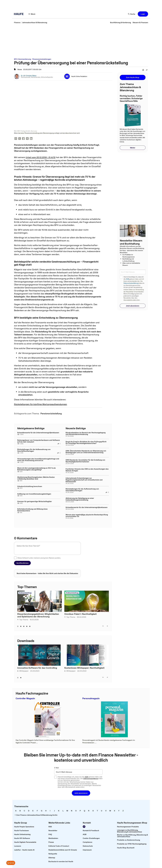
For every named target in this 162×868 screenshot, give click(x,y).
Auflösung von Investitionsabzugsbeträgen (34, 494)
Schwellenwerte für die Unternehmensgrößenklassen (38, 433)
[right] (107, 626)
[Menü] (32, 14)
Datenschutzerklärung (131, 283)
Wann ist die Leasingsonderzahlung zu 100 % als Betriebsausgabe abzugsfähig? (36, 469)
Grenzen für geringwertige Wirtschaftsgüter (35, 501)
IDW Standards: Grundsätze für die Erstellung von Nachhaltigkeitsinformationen (85, 461)
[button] (143, 14)
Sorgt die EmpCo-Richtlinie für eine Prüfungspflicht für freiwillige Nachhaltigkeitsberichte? (86, 443)
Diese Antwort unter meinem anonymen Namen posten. (39, 558)
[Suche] (132, 14)
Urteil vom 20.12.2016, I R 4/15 (41, 157)
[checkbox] (15, 558)
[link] (17, 22)
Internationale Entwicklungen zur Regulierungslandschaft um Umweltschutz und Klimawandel (84, 480)
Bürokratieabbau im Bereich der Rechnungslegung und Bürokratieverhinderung (86, 434)
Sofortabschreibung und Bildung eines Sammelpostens (32, 510)
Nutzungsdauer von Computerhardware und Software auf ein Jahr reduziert (39, 441)
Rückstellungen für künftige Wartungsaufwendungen (41, 404)
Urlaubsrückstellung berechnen (30, 486)
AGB (127, 279)
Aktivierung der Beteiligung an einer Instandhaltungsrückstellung (80, 499)
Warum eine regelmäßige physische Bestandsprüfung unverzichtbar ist (87, 516)
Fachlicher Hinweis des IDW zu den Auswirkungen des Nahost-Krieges (87, 470)
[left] (103, 626)
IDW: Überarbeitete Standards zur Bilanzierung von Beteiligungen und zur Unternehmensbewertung (86, 452)
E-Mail (57, 768)
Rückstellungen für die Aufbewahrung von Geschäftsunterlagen (34, 450)
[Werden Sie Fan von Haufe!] (84, 827)
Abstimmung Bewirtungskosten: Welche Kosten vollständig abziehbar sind (36, 478)
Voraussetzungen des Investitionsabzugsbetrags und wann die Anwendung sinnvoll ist (38, 460)
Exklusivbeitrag (25, 593)
